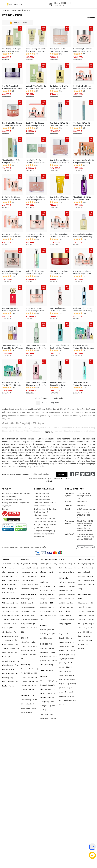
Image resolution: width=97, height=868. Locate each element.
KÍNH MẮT (44, 626)
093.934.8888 (66, 3)
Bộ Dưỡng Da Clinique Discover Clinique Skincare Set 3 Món (13, 199)
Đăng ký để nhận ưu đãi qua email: (14, 474)
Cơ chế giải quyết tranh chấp (44, 518)
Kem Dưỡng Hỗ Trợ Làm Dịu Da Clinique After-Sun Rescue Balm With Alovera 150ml (60, 199)
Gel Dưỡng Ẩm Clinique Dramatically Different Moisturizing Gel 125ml (12, 50)
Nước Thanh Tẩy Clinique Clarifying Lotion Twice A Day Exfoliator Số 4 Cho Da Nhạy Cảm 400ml (60, 347)
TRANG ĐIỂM (63, 578)
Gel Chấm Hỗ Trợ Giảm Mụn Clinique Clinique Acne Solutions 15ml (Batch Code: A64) (82, 124)
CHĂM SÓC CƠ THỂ (28, 696)
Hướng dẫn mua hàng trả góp (45, 531)
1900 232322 (67, 5)
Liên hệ (5, 509)
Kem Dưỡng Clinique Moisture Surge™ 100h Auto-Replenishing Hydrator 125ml (35, 310)
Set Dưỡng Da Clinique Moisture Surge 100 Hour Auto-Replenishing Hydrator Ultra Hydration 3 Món (83, 87)
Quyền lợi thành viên (41, 528)
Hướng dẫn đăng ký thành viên (45, 525)
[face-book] (72, 474)
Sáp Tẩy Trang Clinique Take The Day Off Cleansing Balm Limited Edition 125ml (59, 273)
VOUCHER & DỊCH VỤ (29, 595)
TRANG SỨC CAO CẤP (86, 560)
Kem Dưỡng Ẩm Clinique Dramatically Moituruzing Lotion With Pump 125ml (83, 236)
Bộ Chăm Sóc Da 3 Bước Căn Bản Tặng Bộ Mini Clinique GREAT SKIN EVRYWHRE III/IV (12, 384)
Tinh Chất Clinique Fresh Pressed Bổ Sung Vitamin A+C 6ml (12, 347)
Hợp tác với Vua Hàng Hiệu (12, 500)
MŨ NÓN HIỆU (26, 665)
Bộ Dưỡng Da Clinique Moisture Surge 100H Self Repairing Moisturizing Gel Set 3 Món (84, 273)
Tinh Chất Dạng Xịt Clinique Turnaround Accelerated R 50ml (81, 384)
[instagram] (77, 474)
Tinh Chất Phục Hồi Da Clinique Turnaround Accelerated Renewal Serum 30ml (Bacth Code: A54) (12, 162)
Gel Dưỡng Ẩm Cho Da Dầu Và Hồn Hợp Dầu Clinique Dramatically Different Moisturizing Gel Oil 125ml (59, 87)
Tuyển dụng (7, 506)
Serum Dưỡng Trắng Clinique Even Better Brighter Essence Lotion (59, 384)
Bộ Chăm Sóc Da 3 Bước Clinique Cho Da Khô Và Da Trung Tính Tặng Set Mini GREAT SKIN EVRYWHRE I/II (83, 347)
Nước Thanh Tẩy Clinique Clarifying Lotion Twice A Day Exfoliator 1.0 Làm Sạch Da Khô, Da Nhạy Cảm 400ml (36, 347)
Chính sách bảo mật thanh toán (45, 509)
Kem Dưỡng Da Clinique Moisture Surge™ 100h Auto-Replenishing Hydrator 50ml (35, 236)
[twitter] (88, 474)
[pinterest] (82, 474)
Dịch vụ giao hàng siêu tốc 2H (45, 521)
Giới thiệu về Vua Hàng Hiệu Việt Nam (16, 493)
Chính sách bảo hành (41, 497)
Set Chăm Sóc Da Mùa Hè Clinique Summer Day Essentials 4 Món (84, 162)
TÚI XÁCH (6, 560)
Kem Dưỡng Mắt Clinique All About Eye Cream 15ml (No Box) (12, 124)
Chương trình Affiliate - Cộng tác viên (16, 503)
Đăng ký (62, 474)
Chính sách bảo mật (41, 512)
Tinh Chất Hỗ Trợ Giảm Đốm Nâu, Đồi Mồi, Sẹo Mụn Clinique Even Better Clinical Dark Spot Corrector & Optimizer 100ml (36, 273)
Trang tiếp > (54, 403)
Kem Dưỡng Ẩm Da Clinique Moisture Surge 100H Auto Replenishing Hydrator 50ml (59, 50)
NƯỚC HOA (44, 582)
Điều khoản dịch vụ (41, 515)
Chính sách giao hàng (42, 500)
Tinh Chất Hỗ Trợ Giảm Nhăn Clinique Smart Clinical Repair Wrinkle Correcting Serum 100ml (83, 199)
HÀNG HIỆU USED (46, 671)
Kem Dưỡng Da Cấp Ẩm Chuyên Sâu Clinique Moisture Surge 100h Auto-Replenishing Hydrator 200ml (13, 273)
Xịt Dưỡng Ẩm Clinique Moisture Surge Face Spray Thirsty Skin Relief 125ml (59, 310)
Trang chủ (6, 10)
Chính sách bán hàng (41, 493)
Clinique (13, 10)
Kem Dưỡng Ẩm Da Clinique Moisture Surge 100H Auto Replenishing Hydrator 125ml (35, 162)
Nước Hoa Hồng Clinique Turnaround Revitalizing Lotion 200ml (83, 310)
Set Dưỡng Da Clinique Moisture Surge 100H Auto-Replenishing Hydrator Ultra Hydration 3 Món (37, 124)
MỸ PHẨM (43, 677)
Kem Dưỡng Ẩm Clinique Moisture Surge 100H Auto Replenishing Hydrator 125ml (60, 162)
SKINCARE (25, 560)
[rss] (93, 474)
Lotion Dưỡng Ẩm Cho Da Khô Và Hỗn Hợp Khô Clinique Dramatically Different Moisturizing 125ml (36, 87)
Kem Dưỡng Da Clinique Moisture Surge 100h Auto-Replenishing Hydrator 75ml (36, 199)
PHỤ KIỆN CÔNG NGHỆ (48, 560)
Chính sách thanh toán (42, 506)
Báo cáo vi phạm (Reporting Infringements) (44, 535)
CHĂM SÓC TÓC (46, 644)
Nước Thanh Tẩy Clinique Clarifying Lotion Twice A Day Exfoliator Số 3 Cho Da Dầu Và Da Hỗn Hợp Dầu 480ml (36, 384)
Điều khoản (25, 547)
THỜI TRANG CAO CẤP (11, 599)
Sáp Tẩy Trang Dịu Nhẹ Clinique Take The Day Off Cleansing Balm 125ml (12, 87)
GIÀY (61, 630)
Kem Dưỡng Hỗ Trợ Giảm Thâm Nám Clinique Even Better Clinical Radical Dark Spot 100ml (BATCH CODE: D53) (60, 124)
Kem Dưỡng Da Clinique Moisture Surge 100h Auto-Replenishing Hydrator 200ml (84, 50)
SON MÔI (62, 560)
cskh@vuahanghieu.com (86, 509)
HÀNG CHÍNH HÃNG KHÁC (85, 597)
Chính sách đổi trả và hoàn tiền (45, 503)
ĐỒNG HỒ (25, 638)
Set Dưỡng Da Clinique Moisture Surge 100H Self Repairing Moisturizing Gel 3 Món (60, 236)
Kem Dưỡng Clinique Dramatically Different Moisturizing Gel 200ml (11, 310)
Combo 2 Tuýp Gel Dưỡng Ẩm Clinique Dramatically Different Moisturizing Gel (36, 50)
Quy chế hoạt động (9, 497)
